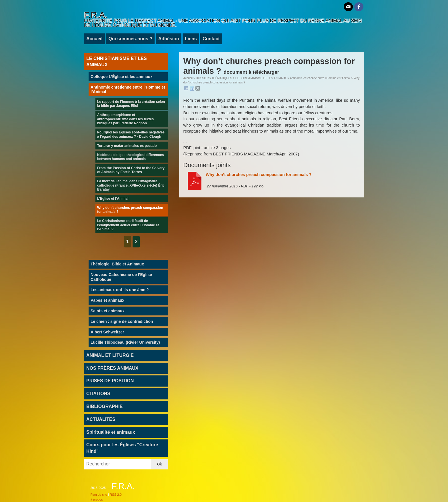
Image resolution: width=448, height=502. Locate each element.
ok (160, 464)
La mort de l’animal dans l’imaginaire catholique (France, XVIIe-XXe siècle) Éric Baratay (131, 185)
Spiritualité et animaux (111, 432)
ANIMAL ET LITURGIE (110, 355)
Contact (211, 39)
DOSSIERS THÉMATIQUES (214, 78)
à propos (97, 499)
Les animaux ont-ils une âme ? (120, 290)
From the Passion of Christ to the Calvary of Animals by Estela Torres (131, 170)
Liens (191, 39)
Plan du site (99, 495)
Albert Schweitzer (107, 332)
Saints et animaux (108, 311)
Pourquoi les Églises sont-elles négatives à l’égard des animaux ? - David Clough (131, 134)
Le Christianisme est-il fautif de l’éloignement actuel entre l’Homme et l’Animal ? (128, 225)
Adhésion (169, 39)
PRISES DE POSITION (110, 381)
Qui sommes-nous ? (130, 39)
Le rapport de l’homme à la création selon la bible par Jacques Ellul (131, 104)
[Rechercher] (118, 464)
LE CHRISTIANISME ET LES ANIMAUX (261, 78)
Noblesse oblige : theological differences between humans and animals (130, 157)
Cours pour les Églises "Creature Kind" (122, 448)
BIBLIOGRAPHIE (104, 406)
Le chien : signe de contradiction (122, 321)
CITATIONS (98, 394)
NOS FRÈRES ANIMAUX (112, 368)
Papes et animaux (107, 300)
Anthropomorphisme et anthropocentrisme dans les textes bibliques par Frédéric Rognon (125, 119)
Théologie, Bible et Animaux (117, 264)
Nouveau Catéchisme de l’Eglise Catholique (121, 277)
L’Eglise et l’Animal (113, 199)
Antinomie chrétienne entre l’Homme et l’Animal (320, 78)
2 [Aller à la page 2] (136, 242)
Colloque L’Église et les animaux (122, 77)
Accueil (94, 39)
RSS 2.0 (116, 495)
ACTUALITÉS (101, 419)
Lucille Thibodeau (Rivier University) (125, 342)
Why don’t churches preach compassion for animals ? (259, 175)
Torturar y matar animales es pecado (127, 146)
